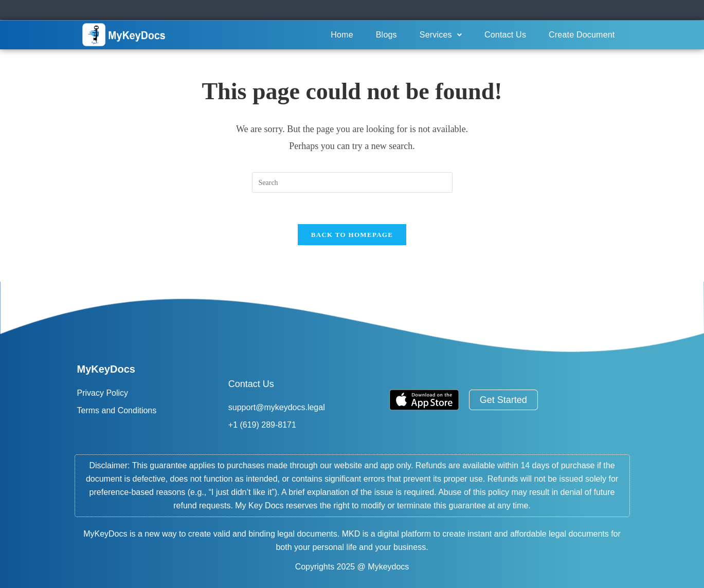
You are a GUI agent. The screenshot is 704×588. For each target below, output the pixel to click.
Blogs (386, 35)
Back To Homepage (352, 235)
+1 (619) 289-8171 (262, 425)
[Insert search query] (352, 182)
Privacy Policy (103, 393)
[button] (441, 35)
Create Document (582, 35)
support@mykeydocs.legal (277, 407)
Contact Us (505, 35)
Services (441, 35)
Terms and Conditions (117, 410)
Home (342, 35)
